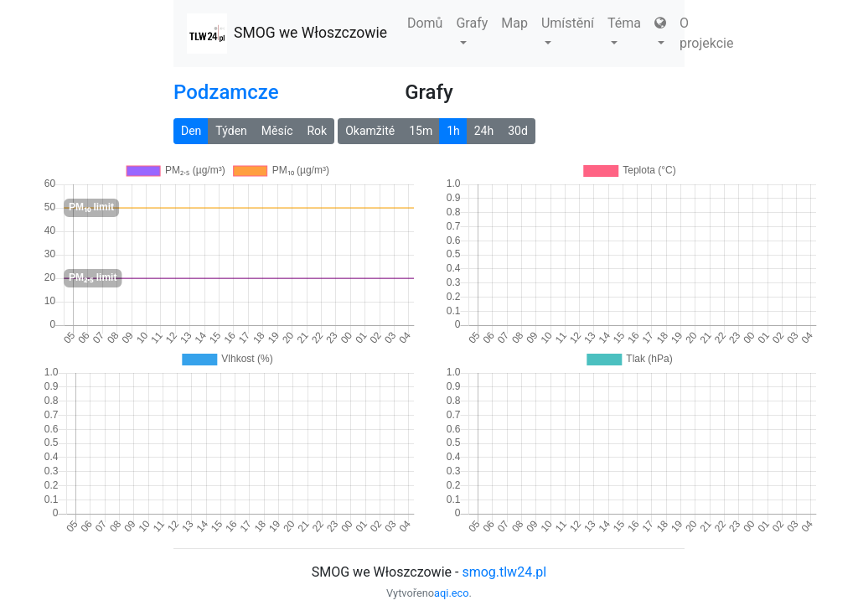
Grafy (472, 30)
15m (421, 131)
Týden (231, 131)
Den (191, 131)
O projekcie (706, 33)
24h (484, 131)
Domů (425, 23)
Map (514, 23)
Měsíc (277, 131)
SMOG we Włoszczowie (287, 34)
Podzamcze (226, 92)
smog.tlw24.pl (504, 572)
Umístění (568, 30)
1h (453, 131)
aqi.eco (452, 593)
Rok (317, 131)
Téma (624, 30)
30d (518, 131)
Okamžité (370, 131)
